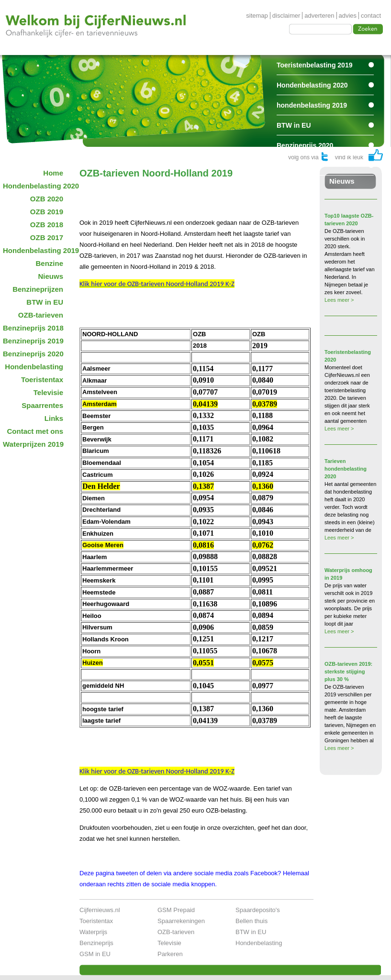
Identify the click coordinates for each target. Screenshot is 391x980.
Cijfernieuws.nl (100, 910)
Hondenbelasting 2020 (312, 85)
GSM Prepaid (176, 910)
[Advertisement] (191, 193)
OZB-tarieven (176, 932)
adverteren (319, 16)
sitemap (257, 16)
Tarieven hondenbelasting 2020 (346, 469)
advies (348, 16)
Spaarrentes (296, 165)
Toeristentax (96, 921)
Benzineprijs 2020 (305, 145)
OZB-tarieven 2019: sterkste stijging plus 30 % (348, 672)
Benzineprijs (96, 943)
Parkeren (170, 954)
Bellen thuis (251, 921)
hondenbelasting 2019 (312, 105)
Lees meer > (339, 300)
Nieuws (342, 181)
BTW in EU (294, 125)
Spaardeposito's (258, 910)
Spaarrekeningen (181, 921)
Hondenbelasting (259, 943)
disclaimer (286, 16)
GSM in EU (95, 954)
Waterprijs (93, 932)
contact (371, 16)
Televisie (169, 943)
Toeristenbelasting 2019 (314, 65)
